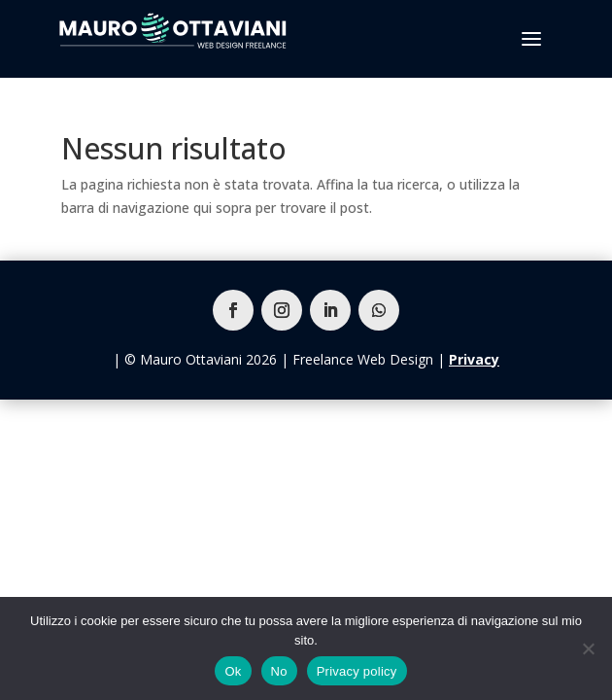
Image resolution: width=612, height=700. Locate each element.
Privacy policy (357, 671)
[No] (588, 648)
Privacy (474, 359)
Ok (233, 671)
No (279, 671)
